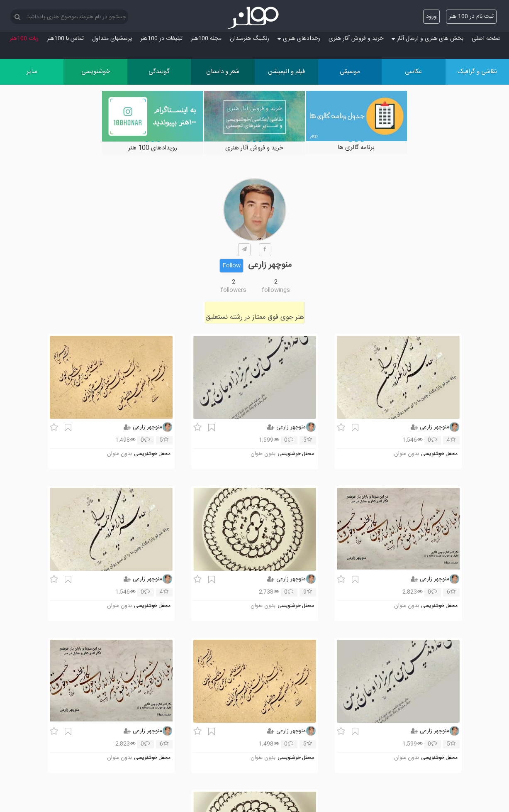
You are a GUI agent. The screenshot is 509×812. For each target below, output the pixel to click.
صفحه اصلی (486, 39)
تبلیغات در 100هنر (161, 39)
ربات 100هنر (24, 39)
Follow (231, 266)
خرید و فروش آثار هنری (356, 39)
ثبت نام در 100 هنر (471, 17)
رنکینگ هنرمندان (250, 39)
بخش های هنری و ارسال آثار (427, 39)
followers (234, 290)
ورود (431, 17)
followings (276, 290)
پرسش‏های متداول (112, 39)
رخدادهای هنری (299, 39)
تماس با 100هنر (65, 39)
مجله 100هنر (206, 39)
